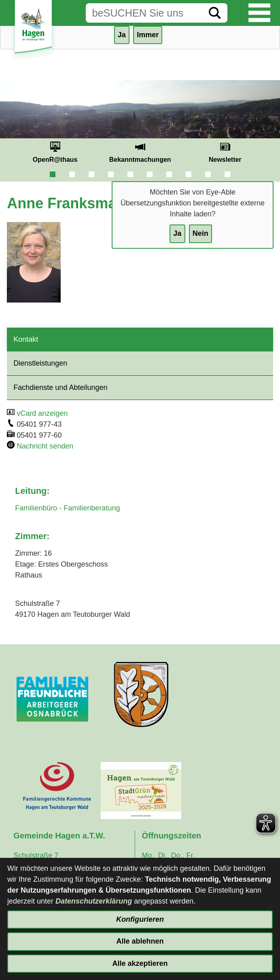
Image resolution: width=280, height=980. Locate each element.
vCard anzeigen (42, 413)
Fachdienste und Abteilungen (60, 387)
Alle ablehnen (140, 941)
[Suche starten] (215, 13)
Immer (148, 35)
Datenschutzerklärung (94, 901)
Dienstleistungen (40, 363)
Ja (177, 233)
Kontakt (26, 339)
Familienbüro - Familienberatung (67, 508)
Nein (200, 233)
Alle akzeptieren (140, 963)
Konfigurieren (140, 919)
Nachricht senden (45, 446)
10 (227, 174)
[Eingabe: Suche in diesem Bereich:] (144, 13)
